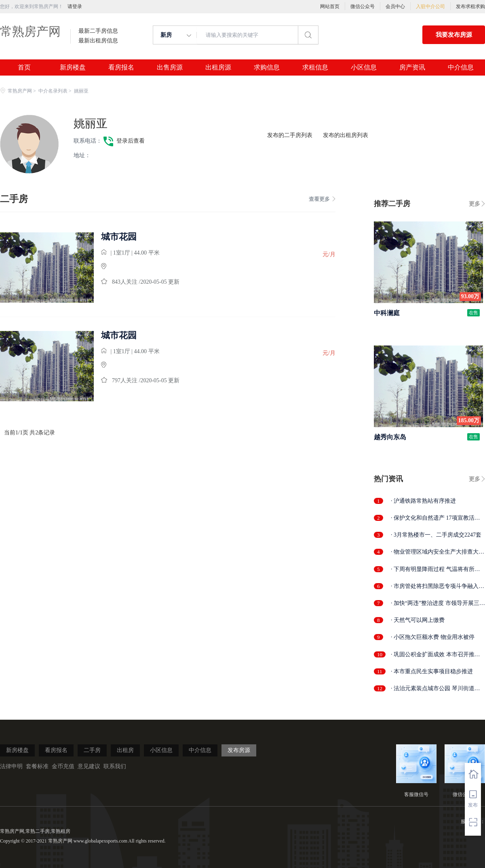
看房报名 (121, 67)
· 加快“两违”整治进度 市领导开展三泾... (435, 604)
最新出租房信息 (98, 41)
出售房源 (170, 67)
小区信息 (364, 67)
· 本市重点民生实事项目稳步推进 (432, 671)
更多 (474, 204)
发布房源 (239, 750)
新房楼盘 (73, 67)
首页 (24, 67)
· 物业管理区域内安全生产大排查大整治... (438, 552)
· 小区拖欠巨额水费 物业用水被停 (433, 637)
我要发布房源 (454, 35)
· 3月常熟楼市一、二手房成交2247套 (436, 535)
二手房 (92, 750)
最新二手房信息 (98, 31)
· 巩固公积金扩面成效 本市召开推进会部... (435, 655)
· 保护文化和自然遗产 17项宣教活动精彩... (435, 518)
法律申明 (11, 766)
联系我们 (115, 766)
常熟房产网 (30, 31)
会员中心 (395, 6)
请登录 (75, 6)
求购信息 (267, 67)
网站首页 (330, 6)
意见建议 (89, 766)
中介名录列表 (53, 91)
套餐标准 (37, 766)
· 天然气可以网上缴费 (418, 620)
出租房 (125, 750)
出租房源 (218, 67)
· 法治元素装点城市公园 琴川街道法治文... (435, 689)
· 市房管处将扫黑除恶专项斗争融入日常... (438, 587)
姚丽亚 (91, 123)
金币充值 (63, 766)
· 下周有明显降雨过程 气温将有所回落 (435, 570)
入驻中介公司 (430, 6)
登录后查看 (131, 141)
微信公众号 (363, 6)
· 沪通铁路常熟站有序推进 (423, 501)
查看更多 (322, 199)
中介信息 (461, 67)
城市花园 (119, 237)
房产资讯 (412, 67)
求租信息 (315, 67)
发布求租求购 (470, 6)
